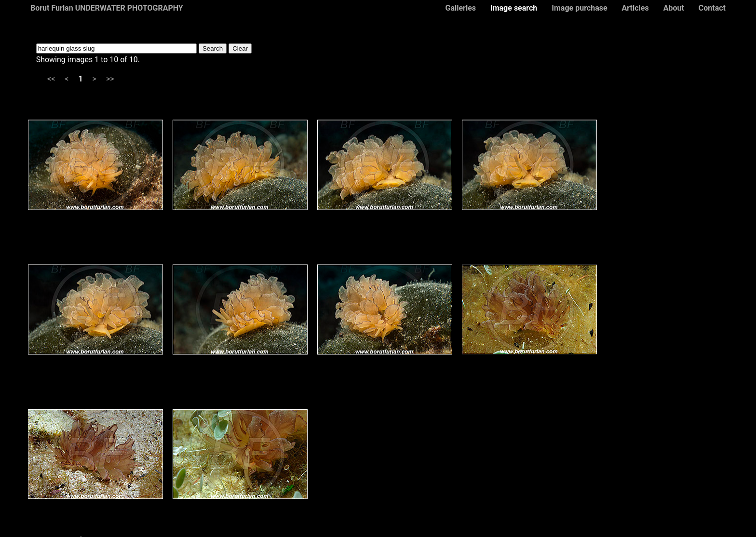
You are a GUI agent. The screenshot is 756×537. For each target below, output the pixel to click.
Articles (635, 8)
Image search (514, 8)
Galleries (460, 8)
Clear (240, 48)
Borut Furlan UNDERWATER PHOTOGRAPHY (107, 8)
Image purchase (579, 8)
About (674, 8)
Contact (712, 8)
